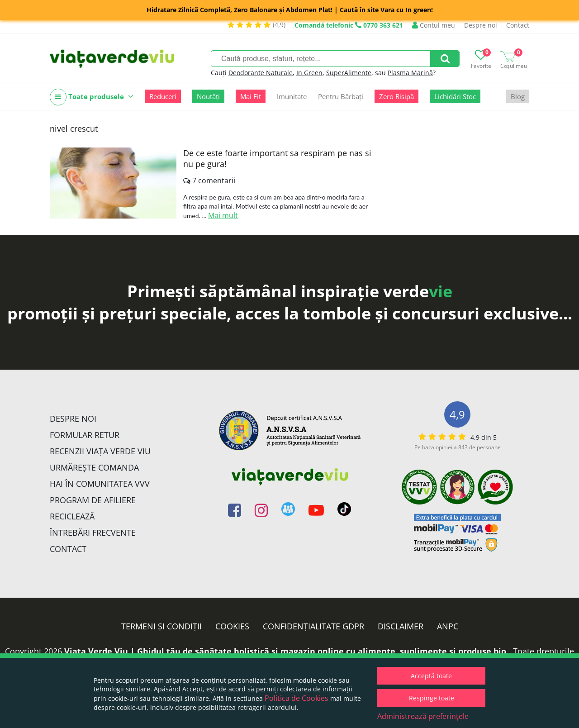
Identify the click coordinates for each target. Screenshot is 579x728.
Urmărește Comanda (94, 467)
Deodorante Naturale (261, 73)
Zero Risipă (396, 96)
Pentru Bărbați (341, 96)
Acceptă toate (431, 676)
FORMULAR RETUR (85, 435)
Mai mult (223, 215)
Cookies (232, 626)
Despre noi (481, 25)
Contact (518, 25)
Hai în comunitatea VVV (100, 484)
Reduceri (163, 96)
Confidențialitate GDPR (313, 626)
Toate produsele (92, 97)
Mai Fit (251, 96)
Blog (518, 96)
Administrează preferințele (423, 716)
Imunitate (292, 96)
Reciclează (72, 516)
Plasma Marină (410, 73)
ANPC (448, 626)
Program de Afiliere (93, 500)
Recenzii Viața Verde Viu (100, 451)
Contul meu (434, 25)
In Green (309, 73)
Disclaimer (401, 626)
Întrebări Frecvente (93, 533)
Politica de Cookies (297, 698)
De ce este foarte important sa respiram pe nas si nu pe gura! (277, 158)
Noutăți (208, 96)
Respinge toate (432, 698)
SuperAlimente (349, 73)
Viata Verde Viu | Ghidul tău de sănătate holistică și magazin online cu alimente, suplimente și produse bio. (286, 651)
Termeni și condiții (161, 626)
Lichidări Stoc (455, 96)
